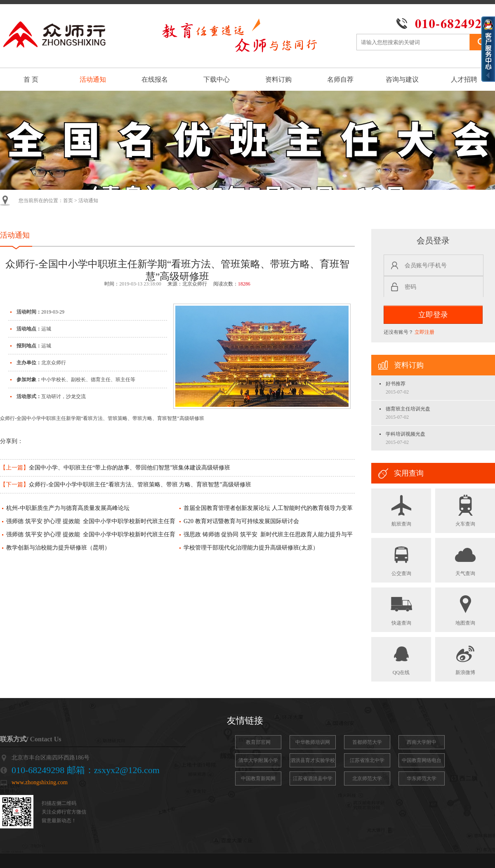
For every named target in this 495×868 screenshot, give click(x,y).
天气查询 (465, 560)
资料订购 (278, 79)
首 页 (31, 79)
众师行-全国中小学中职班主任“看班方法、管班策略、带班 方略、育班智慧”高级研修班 (126, 485)
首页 (68, 200)
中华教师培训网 (313, 742)
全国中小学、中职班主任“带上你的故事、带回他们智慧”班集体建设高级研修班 (115, 468)
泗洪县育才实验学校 (313, 760)
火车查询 (465, 510)
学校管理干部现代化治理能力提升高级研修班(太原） (251, 548)
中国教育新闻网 (258, 778)
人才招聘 (464, 79)
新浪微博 (465, 659)
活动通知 (93, 79)
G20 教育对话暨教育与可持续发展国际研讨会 (241, 521)
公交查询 (401, 560)
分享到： (12, 441)
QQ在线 (401, 659)
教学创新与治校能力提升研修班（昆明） (58, 548)
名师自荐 (340, 79)
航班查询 (401, 510)
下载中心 (217, 79)
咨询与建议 (402, 79)
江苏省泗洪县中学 (313, 778)
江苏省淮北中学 (367, 760)
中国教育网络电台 (422, 760)
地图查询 (465, 609)
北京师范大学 (367, 778)
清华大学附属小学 (258, 760)
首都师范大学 (367, 742)
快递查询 (401, 609)
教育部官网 (258, 742)
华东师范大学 (422, 778)
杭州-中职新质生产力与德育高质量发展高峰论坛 (68, 508)
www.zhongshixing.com (40, 782)
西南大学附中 (422, 742)
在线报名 (155, 79)
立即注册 (424, 332)
